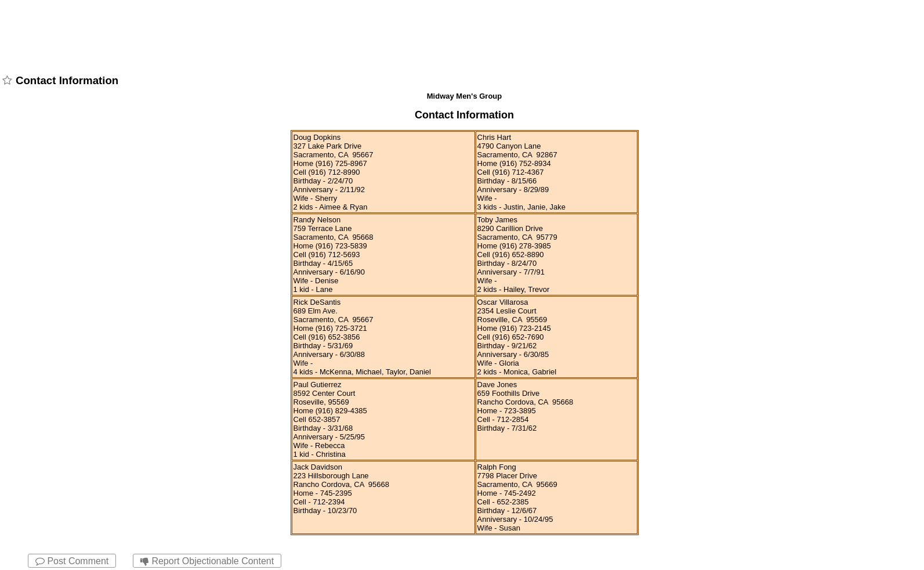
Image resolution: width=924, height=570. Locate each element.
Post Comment (72, 561)
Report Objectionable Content (207, 561)
